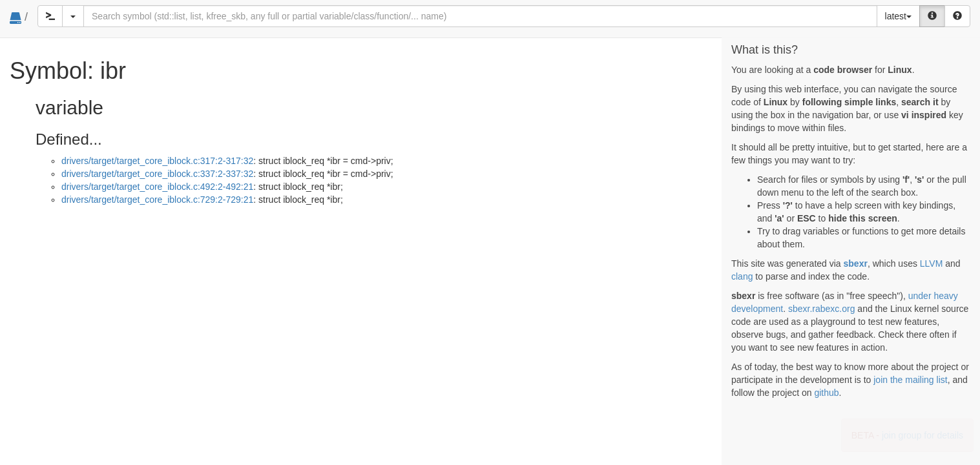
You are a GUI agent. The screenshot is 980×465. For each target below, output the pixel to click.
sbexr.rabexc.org (822, 309)
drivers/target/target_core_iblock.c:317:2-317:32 (157, 161)
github (826, 393)
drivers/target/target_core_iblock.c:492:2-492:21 (157, 187)
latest (898, 16)
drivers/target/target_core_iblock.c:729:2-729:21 (157, 200)
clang (742, 276)
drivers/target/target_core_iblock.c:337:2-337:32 (157, 174)
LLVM (932, 263)
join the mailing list (910, 380)
